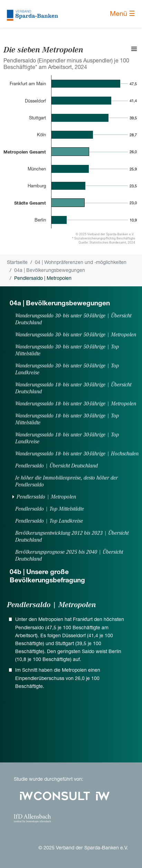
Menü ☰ (122, 14)
